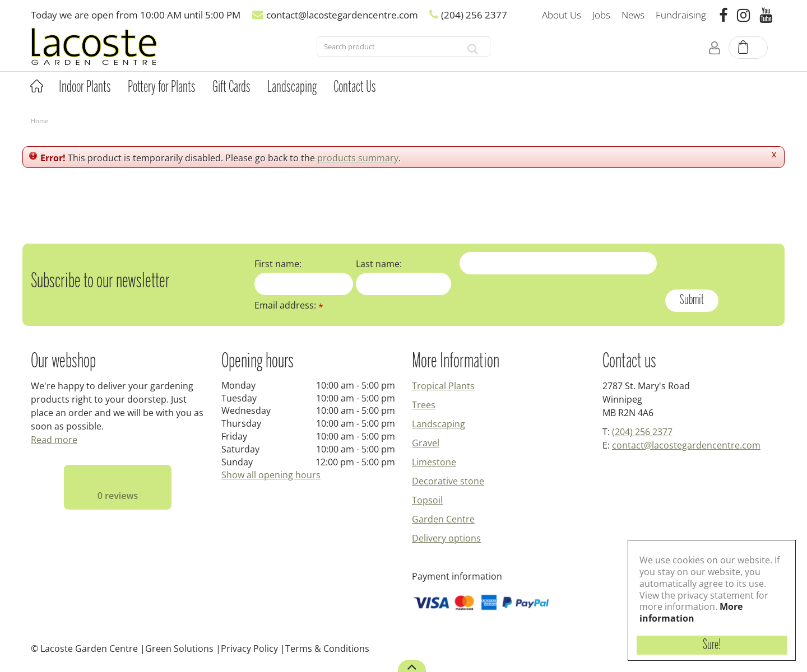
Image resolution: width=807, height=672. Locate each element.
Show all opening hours (271, 475)
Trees (424, 405)
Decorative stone (448, 481)
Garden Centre (443, 519)
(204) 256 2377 (642, 432)
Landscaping (439, 424)
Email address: (289, 305)
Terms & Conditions (327, 648)
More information (691, 612)
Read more (54, 440)
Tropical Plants (443, 386)
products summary (358, 158)
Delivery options (446, 538)
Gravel (426, 443)
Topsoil (427, 500)
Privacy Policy (249, 648)
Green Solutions (179, 648)
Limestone (434, 462)
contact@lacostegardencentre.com (686, 445)
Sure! (712, 645)
